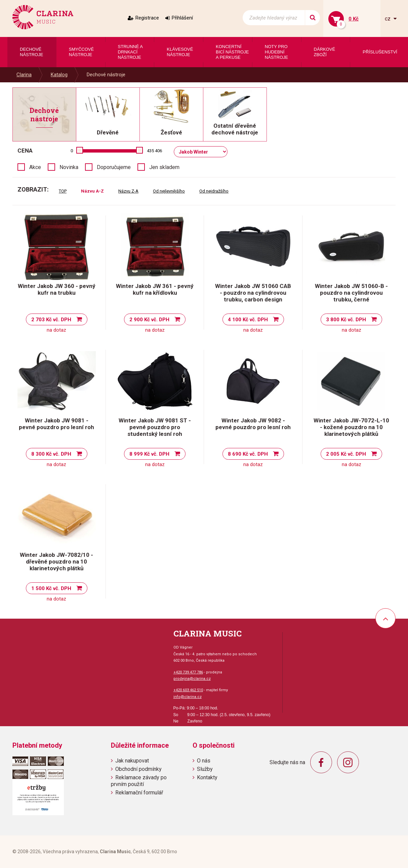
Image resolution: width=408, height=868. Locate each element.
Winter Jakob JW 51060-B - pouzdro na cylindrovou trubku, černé (351, 293)
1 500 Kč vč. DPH (51, 588)
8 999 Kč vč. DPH (149, 454)
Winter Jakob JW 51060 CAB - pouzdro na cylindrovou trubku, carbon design (253, 293)
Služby (205, 769)
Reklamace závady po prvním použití (139, 781)
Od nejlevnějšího (169, 191)
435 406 (154, 151)
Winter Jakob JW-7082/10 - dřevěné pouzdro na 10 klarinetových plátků (56, 562)
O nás (204, 761)
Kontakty (207, 777)
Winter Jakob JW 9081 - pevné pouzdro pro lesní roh (56, 424)
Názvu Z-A (128, 191)
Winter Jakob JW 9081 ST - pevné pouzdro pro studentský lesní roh (155, 427)
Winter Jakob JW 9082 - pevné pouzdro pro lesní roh (253, 424)
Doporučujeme (114, 167)
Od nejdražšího (214, 191)
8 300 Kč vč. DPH (51, 454)
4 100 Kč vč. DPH (248, 320)
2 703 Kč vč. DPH (51, 320)
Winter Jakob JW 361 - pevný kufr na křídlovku (155, 289)
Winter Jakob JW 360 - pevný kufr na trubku (57, 289)
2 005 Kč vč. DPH (346, 454)
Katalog (59, 75)
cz (388, 19)
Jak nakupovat (132, 761)
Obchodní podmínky (138, 769)
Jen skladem (164, 167)
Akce (35, 167)
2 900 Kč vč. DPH (149, 320)
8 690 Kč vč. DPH (248, 454)
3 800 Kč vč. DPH (346, 320)
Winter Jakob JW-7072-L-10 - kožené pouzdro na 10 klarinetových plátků (351, 427)
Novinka (69, 167)
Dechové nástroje (106, 75)
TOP (63, 191)
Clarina (24, 75)
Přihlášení (182, 18)
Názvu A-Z (92, 191)
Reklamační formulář (139, 793)
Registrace (147, 18)
